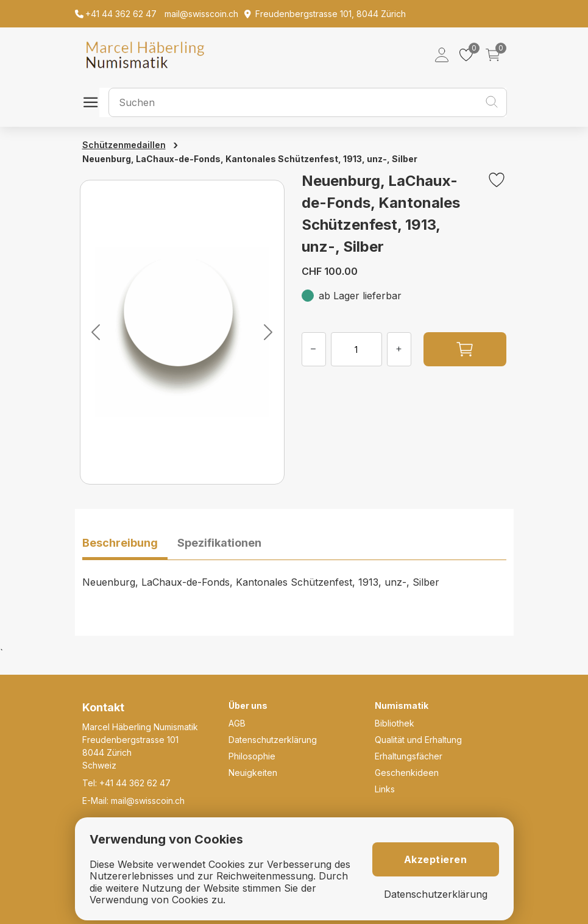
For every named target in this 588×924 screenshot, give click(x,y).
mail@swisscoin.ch (148, 801)
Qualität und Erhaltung (418, 740)
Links (385, 789)
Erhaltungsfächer (409, 756)
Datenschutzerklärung (273, 740)
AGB (237, 723)
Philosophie (252, 756)
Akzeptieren (436, 859)
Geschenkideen (407, 773)
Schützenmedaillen (124, 145)
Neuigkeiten (253, 773)
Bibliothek (395, 723)
